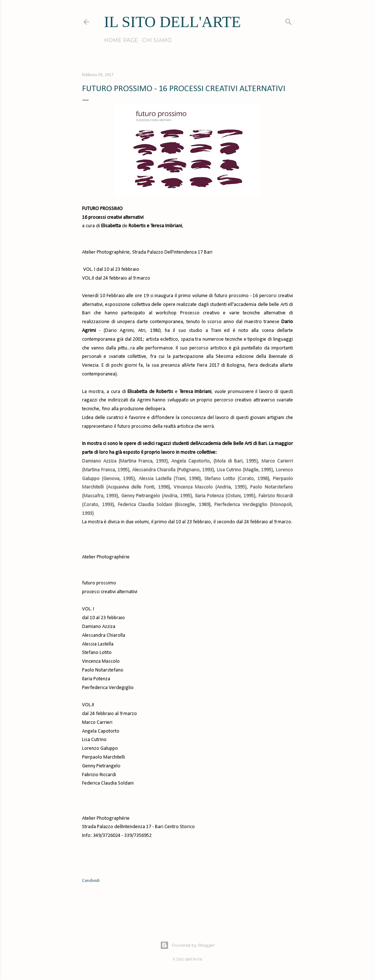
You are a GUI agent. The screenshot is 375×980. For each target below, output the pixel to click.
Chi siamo (157, 40)
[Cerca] (289, 20)
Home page (121, 40)
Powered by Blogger (187, 945)
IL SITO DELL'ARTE (172, 22)
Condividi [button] (91, 881)
